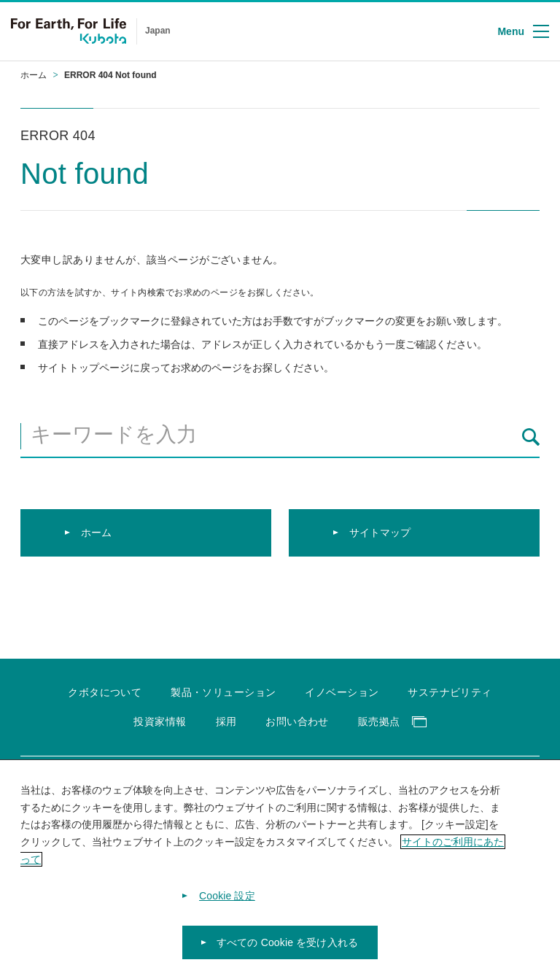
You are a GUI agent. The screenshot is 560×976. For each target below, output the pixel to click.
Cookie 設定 (227, 906)
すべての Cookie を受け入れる (287, 953)
